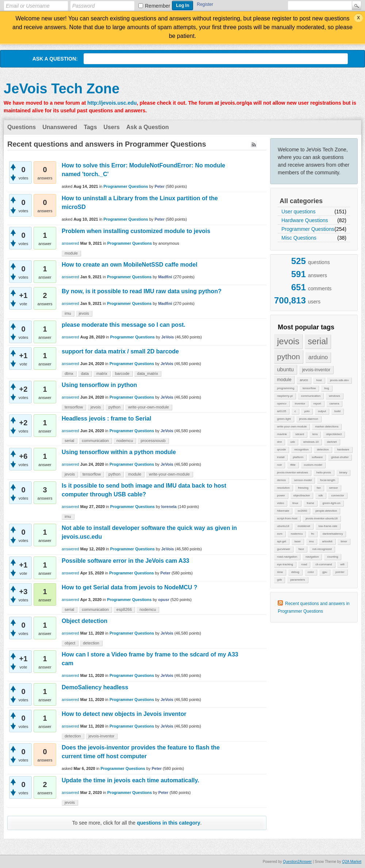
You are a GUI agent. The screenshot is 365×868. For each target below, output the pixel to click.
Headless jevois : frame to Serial (106, 418)
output (322, 411)
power (281, 495)
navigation (312, 557)
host (319, 380)
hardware (343, 449)
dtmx (69, 373)
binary (343, 472)
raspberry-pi (285, 396)
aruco (304, 380)
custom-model (313, 465)
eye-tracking (285, 564)
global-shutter (340, 457)
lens (315, 434)
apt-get (282, 541)
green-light (284, 419)
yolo (307, 411)
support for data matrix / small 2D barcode (120, 351)
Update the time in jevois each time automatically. (130, 780)
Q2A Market (352, 862)
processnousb (153, 441)
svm (280, 534)
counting (333, 557)
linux (295, 503)
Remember (157, 6)
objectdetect (334, 434)
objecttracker (302, 495)
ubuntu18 (283, 526)
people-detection (326, 511)
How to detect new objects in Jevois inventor (124, 714)
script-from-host (287, 518)
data (85, 373)
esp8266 (124, 609)
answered (70, 243)
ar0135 (282, 411)
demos (281, 480)
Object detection (84, 621)
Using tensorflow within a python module (119, 452)
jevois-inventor (316, 370)
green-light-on (331, 503)
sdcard (300, 434)
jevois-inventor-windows (293, 472)
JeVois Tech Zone (62, 89)
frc (313, 534)
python (289, 356)
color (311, 572)
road (304, 564)
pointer (340, 572)
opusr (164, 600)
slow (280, 572)
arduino (318, 357)
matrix (102, 373)
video (281, 503)
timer (344, 541)
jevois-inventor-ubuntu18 (322, 518)
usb (293, 442)
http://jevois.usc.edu (112, 103)
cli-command (324, 564)
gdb (279, 580)
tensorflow (309, 388)
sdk (320, 495)
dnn (279, 442)
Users (112, 127)
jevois (288, 341)
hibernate (283, 511)
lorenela (169, 507)
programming (286, 388)
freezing (303, 488)
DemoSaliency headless (95, 687)
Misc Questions (299, 238)
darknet (332, 442)
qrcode (281, 449)
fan (319, 488)
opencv (282, 404)
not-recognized (322, 549)
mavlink (282, 434)
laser (298, 541)
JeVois (168, 337)
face (301, 549)
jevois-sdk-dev (339, 380)
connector (337, 495)
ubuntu (285, 369)
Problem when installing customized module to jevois (136, 231)
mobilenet (304, 526)
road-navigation (287, 557)
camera (335, 404)
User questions (298, 212)
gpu (325, 572)
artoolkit (327, 541)
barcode (122, 373)
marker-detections (327, 427)
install (281, 457)
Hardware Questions (305, 220)
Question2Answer (297, 862)
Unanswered (60, 127)
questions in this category (168, 823)
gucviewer (284, 549)
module (284, 380)
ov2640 (302, 511)
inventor (300, 404)
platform (298, 457)
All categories (301, 201)
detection (323, 449)
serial (318, 341)
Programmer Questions (308, 229)
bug (326, 388)
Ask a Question (147, 127)
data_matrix (148, 373)
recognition (301, 449)
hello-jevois (324, 472)
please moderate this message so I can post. (124, 325)
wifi (342, 564)
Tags (90, 127)
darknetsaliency (333, 534)
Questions (22, 127)
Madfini (165, 277)
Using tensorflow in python (99, 385)
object (70, 643)
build (337, 411)
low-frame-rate (328, 526)
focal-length (328, 480)
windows (335, 396)
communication (311, 396)
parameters (297, 580)
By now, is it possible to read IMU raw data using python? (142, 291)
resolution (283, 488)
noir (279, 465)
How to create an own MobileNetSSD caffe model (130, 265)
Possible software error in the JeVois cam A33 (125, 561)
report (317, 404)
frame (310, 503)
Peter (160, 186)
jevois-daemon (309, 419)
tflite (293, 465)
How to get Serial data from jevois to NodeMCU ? (130, 587)
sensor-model (303, 480)
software (317, 457)
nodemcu (297, 534)
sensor (334, 488)
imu (312, 541)
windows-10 (311, 442)
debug (295, 572)
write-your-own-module (292, 427)
